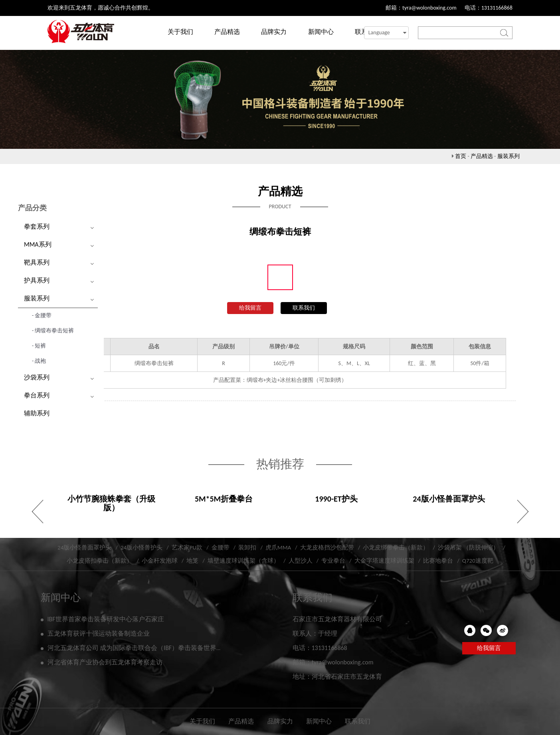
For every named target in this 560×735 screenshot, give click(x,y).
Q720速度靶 (478, 561)
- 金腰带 (42, 315)
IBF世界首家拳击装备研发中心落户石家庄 (106, 619)
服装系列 (509, 156)
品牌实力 (274, 32)
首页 (461, 156)
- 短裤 (39, 346)
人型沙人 (301, 561)
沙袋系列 (37, 377)
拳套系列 (37, 226)
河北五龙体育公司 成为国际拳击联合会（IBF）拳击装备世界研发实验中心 (151, 648)
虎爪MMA (278, 547)
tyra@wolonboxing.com (429, 8)
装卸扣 (247, 547)
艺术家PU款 (187, 547)
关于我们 (180, 32)
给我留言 (250, 308)
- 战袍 (39, 361)
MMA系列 (38, 244)
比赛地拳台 (438, 561)
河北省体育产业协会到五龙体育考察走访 (105, 662)
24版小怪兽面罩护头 (84, 547)
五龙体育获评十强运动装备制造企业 (99, 633)
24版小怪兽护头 (141, 547)
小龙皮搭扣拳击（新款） (100, 561)
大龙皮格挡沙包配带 (327, 547)
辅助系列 (37, 413)
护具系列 (37, 280)
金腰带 (221, 547)
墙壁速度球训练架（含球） (243, 561)
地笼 (192, 561)
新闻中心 (321, 32)
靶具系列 (37, 262)
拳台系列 (37, 395)
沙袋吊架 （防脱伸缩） (468, 547)
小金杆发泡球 (160, 561)
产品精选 (227, 32)
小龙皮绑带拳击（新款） (396, 547)
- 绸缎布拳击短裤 (53, 331)
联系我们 (304, 308)
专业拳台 (333, 561)
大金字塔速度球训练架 (384, 561)
